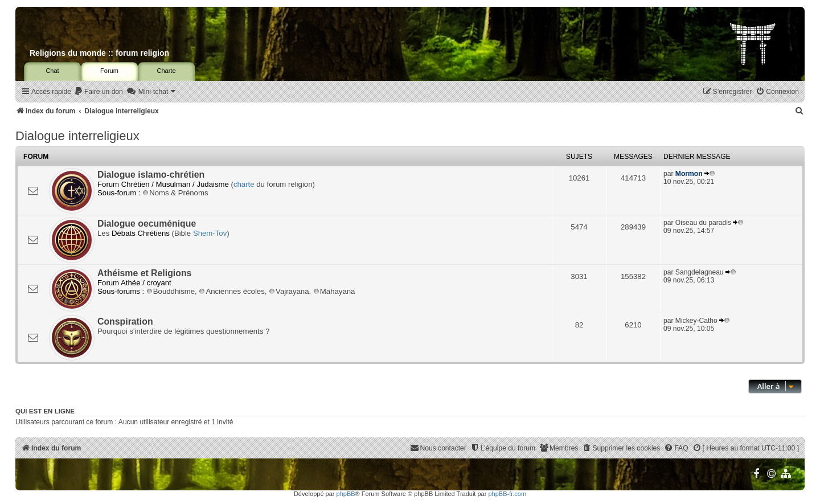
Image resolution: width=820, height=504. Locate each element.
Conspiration (125, 321)
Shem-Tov (210, 233)
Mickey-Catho (696, 321)
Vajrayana (289, 291)
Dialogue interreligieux (77, 136)
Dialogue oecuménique (147, 224)
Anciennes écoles (231, 291)
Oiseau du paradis (703, 223)
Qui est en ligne (45, 411)
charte (244, 184)
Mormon (689, 174)
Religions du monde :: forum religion (99, 53)
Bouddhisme (171, 291)
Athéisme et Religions (144, 273)
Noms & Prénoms (175, 193)
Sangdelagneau (700, 272)
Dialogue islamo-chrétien (151, 175)
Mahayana (334, 291)
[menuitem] (99, 92)
